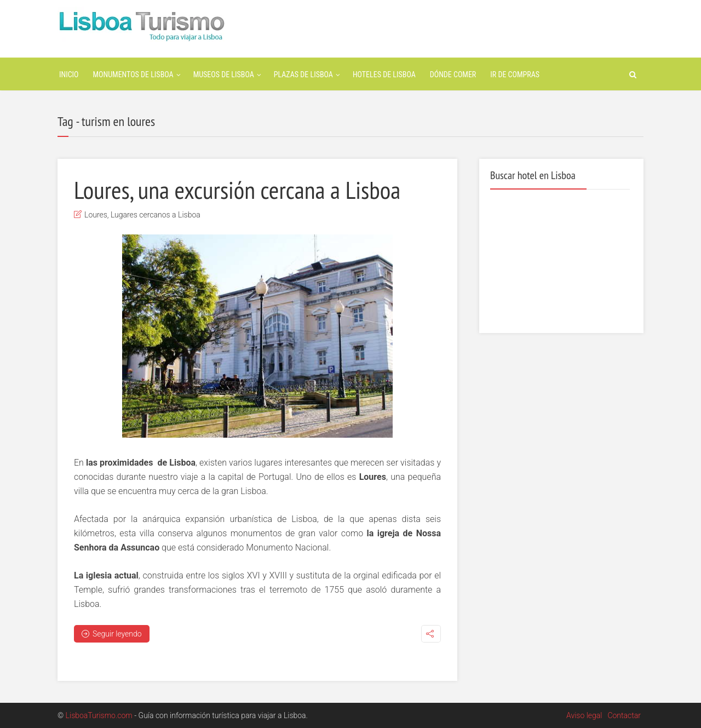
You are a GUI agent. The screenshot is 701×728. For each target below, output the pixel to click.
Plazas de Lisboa (303, 74)
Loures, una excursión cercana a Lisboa (237, 190)
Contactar (624, 715)
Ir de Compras (515, 74)
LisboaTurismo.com (99, 715)
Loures (96, 215)
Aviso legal (584, 715)
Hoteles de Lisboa (384, 74)
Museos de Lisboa (224, 74)
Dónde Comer (453, 74)
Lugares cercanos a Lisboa (156, 215)
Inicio (69, 74)
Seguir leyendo (112, 634)
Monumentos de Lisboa (133, 74)
